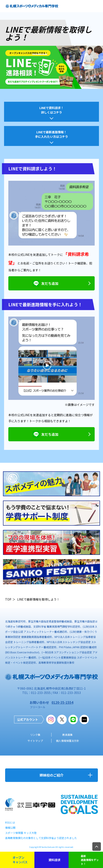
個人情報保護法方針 (68, 741)
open (97, 6)
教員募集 (68, 735)
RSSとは (10, 822)
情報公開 (10, 828)
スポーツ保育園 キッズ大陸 (21, 833)
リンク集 (35, 735)
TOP (8, 599)
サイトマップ (35, 741)
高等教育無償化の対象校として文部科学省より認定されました (41, 838)
